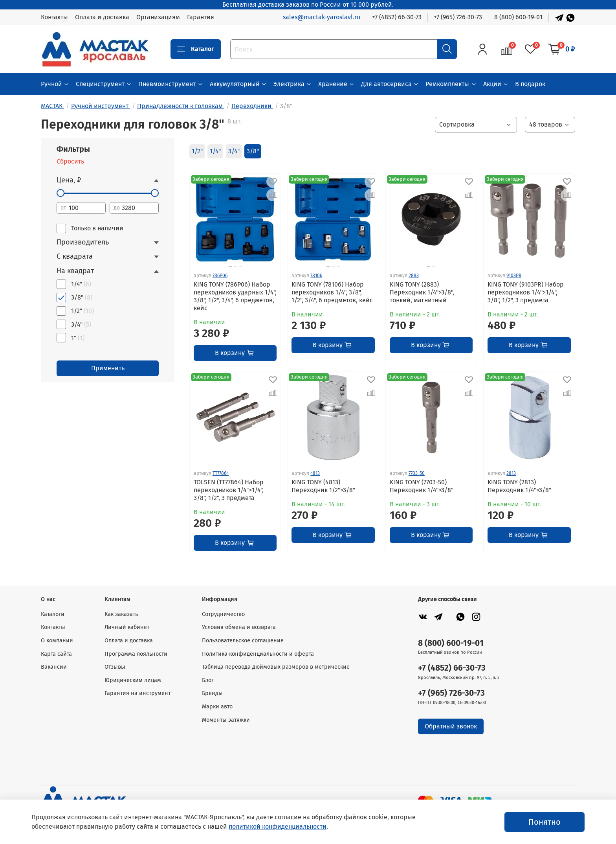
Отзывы (115, 667)
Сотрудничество (223, 614)
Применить (108, 368)
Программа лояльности (136, 654)
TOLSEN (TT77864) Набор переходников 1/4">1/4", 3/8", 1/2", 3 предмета (229, 490)
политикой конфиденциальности (278, 827)
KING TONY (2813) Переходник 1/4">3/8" (519, 486)
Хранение (336, 84)
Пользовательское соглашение (243, 641)
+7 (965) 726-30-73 (458, 17)
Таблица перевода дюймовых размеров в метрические (276, 667)
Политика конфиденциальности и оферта (258, 654)
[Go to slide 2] (235, 266)
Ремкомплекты (451, 84)
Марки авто (217, 707)
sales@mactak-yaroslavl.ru (322, 17)
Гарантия (201, 17)
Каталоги (53, 614)
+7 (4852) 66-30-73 (397, 17)
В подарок (530, 84)
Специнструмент (104, 84)
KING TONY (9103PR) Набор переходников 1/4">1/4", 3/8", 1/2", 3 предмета (526, 292)
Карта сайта (56, 654)
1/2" (197, 151)
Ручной (55, 84)
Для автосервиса (390, 84)
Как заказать (121, 614)
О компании (57, 641)
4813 (315, 473)
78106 (316, 276)
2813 (511, 473)
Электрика (293, 84)
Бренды (212, 693)
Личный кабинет (127, 627)
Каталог (196, 49)
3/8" (253, 151)
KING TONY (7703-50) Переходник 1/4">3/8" (422, 486)
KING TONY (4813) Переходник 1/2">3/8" (323, 486)
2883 (414, 276)
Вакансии (54, 667)
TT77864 (221, 473)
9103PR (514, 276)
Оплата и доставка (102, 17)
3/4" (234, 151)
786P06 (220, 276)
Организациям (158, 17)
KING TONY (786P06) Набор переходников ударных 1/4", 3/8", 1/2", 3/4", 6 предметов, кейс (235, 296)
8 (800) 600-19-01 (518, 17)
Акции (496, 84)
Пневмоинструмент (171, 84)
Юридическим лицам (133, 680)
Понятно (544, 822)
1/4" (215, 151)
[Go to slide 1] (429, 266)
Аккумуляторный (238, 84)
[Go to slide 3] (240, 266)
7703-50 (417, 473)
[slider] (60, 193)
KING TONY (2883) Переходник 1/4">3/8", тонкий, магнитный (422, 292)
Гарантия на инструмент (137, 693)
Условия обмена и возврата (239, 627)
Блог (208, 680)
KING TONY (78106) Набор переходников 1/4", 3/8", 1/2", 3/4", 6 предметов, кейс (332, 292)
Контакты (54, 17)
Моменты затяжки (226, 720)
